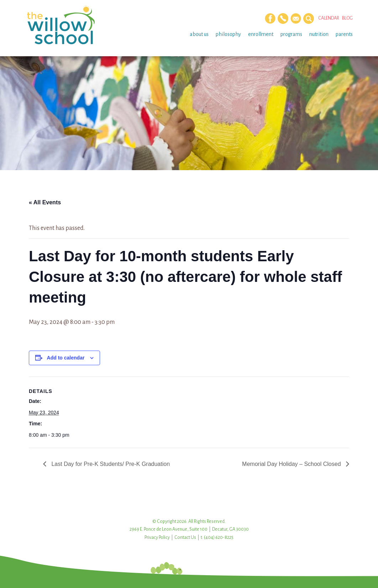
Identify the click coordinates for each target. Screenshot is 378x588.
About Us (199, 34)
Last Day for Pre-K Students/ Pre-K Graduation (110, 464)
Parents (344, 34)
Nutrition (319, 34)
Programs (291, 34)
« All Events (45, 202)
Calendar (329, 18)
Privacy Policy (157, 537)
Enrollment (261, 34)
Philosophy (228, 34)
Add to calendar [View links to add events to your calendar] (66, 358)
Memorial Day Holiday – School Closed (292, 464)
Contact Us (185, 537)
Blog (347, 18)
